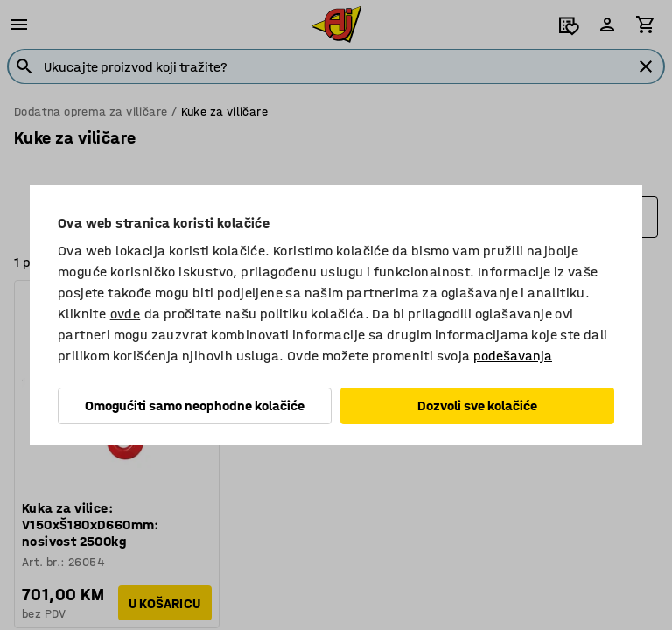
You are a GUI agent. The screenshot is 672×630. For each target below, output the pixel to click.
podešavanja (513, 356)
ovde (126, 314)
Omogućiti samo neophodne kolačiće (195, 406)
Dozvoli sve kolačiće (477, 406)
